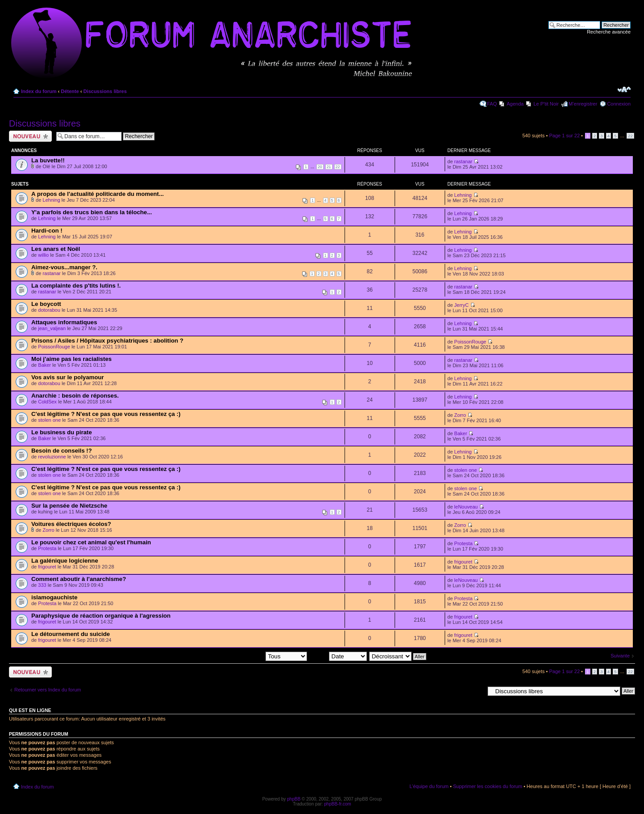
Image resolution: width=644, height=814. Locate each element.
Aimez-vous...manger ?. (64, 267)
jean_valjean (52, 328)
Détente (70, 91)
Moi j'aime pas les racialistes (72, 359)
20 (320, 167)
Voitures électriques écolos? (71, 524)
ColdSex (47, 402)
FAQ (492, 104)
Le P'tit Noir (546, 104)
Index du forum (39, 91)
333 (42, 585)
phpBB (294, 799)
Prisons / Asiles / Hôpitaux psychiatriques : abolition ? (107, 341)
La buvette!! (48, 160)
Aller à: (476, 691)
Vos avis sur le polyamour (67, 377)
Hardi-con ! (47, 231)
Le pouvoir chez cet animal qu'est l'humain (91, 542)
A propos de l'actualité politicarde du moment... (97, 194)
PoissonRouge (54, 347)
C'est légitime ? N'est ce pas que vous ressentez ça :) (106, 414)
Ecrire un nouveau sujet (30, 136)
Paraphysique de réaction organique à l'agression (101, 616)
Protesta (47, 548)
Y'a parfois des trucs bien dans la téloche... (92, 212)
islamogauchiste (54, 597)
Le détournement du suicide (71, 634)
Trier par (338, 656)
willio (43, 255)
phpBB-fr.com (338, 804)
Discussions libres (105, 91)
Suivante (620, 656)
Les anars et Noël (56, 249)
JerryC (461, 305)
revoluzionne (52, 457)
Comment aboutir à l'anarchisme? (79, 579)
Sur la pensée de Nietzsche (69, 506)
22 (630, 136)
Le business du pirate (62, 432)
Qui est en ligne (30, 710)
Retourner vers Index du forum (48, 690)
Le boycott (46, 304)
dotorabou (49, 310)
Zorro (460, 415)
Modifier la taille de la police (624, 89)
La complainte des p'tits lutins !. (76, 286)
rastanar (463, 161)
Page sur (565, 136)
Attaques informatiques (64, 322)
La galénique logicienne (65, 561)
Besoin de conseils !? (62, 451)
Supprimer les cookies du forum (488, 786)
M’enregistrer (583, 104)
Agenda (515, 104)
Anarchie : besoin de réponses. (75, 396)
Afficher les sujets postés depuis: (249, 656)
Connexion (619, 104)
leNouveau (466, 507)
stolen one (49, 420)
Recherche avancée (609, 32)
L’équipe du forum (429, 786)
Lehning (51, 200)
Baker (44, 365)
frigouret (47, 567)
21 (329, 167)
